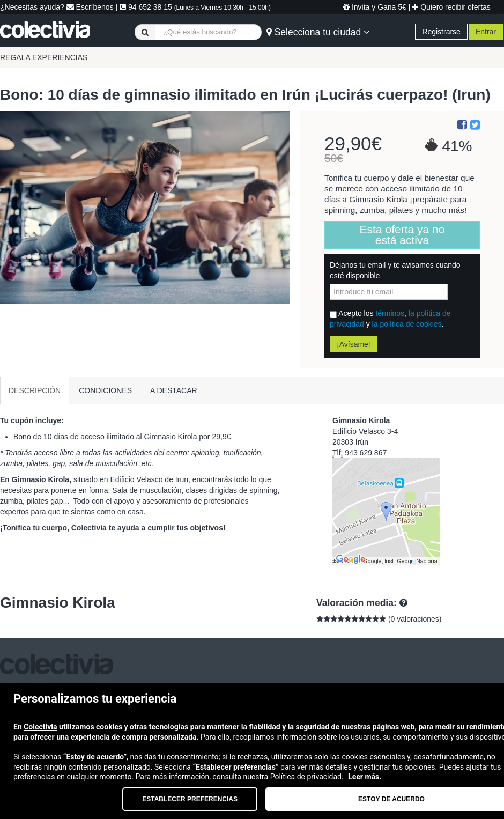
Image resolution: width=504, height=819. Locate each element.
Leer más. (365, 777)
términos (390, 313)
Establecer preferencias (190, 799)
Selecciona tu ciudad (318, 32)
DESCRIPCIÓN (35, 390)
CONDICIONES (105, 390)
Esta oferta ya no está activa (402, 235)
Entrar (486, 32)
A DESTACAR (174, 390)
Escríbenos (90, 7)
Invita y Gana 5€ (375, 7)
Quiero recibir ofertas (451, 7)
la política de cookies (407, 324)
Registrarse (441, 32)
